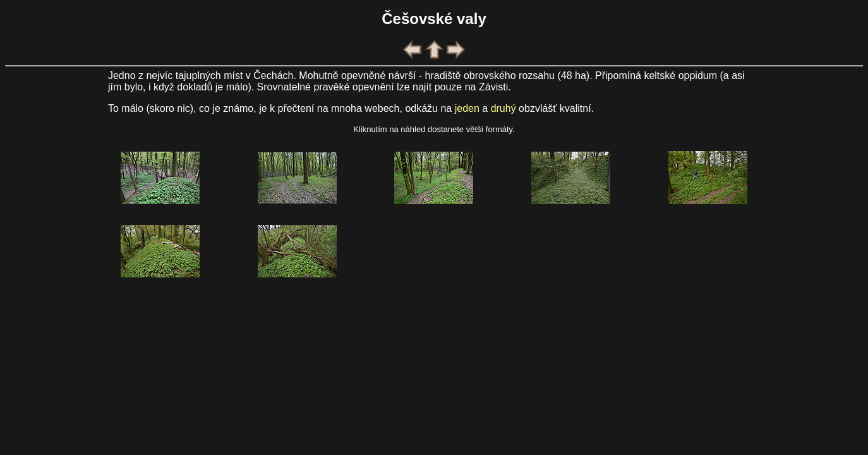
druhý (503, 108)
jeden (467, 108)
